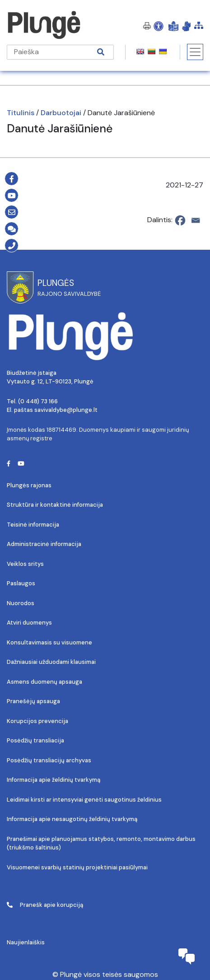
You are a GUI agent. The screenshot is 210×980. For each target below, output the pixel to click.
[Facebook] (180, 220)
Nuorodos (21, 603)
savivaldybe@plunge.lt (66, 410)
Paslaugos (21, 583)
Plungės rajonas (29, 485)
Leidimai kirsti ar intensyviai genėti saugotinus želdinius (84, 800)
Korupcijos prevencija (37, 721)
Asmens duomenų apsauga (44, 682)
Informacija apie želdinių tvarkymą (54, 780)
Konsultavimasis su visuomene (49, 642)
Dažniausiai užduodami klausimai (51, 662)
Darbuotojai (61, 113)
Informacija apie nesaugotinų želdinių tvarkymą (72, 819)
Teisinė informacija (33, 525)
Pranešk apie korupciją (45, 905)
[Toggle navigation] (195, 52)
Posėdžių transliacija (35, 740)
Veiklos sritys (25, 564)
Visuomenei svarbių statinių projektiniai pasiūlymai (77, 867)
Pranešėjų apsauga (33, 701)
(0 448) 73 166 (38, 401)
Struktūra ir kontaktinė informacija (55, 505)
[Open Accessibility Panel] (159, 26)
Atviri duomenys (29, 623)
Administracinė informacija (44, 544)
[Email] (196, 220)
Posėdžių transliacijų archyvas (49, 760)
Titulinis (21, 113)
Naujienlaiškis (26, 942)
